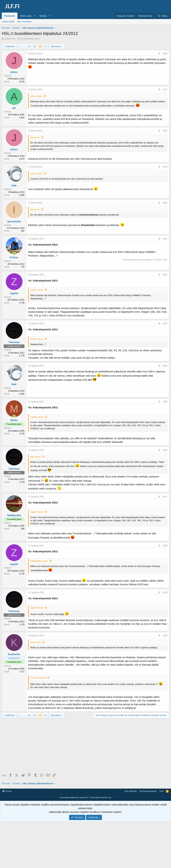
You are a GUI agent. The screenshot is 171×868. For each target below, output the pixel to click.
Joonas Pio (10, 39)
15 (35, 46)
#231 (165, 239)
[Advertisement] (86, 746)
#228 (165, 131)
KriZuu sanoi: (37, 290)
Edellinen (10, 46)
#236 (165, 450)
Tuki (161, 791)
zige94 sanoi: (37, 417)
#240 (165, 636)
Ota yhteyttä (131, 791)
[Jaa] (159, 54)
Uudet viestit (8, 22)
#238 (165, 546)
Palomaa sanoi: (38, 678)
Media (43, 16)
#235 (165, 402)
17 (46, 46)
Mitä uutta (26, 16)
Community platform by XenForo (85, 797)
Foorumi (10, 16)
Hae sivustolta (24, 22)
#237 (165, 497)
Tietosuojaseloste (148, 791)
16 (40, 46)
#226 (165, 54)
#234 (165, 366)
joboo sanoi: (36, 96)
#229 (165, 167)
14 (29, 46)
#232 (165, 275)
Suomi (7, 791)
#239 (165, 592)
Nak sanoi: (36, 457)
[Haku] (162, 16)
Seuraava (56, 46)
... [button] (24, 46)
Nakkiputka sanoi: (39, 561)
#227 (165, 90)
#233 (165, 324)
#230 (165, 203)
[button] (34, 16)
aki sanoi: (35, 137)
